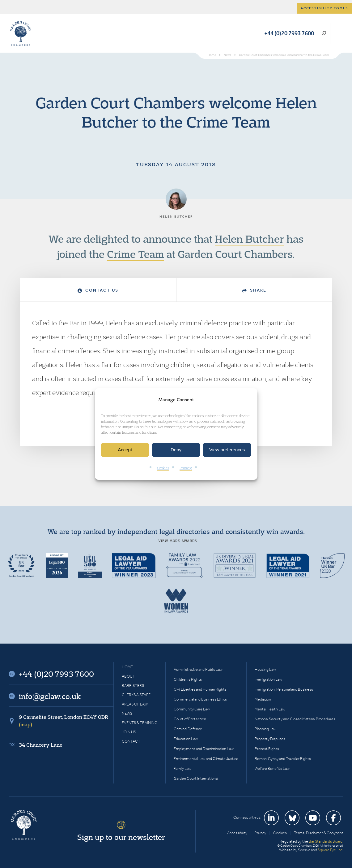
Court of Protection (190, 719)
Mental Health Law (270, 709)
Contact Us (98, 290)
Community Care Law (192, 709)
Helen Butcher (249, 239)
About (128, 676)
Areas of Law (135, 704)
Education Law (186, 739)
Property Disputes (270, 739)
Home (127, 667)
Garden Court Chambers (21, 33)
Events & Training (140, 723)
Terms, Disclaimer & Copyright (319, 833)
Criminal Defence (188, 729)
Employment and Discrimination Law (204, 749)
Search (324, 33)
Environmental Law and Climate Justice (206, 759)
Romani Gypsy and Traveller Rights (283, 759)
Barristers (133, 686)
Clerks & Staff (136, 695)
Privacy (186, 468)
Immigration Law (268, 679)
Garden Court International (196, 778)
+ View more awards (176, 541)
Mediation (263, 699)
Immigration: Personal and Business (284, 689)
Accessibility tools (324, 8)
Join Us (129, 732)
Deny (176, 450)
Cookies (163, 468)
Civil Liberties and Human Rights (200, 689)
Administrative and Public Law (198, 669)
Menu (338, 33)
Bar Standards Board (326, 841)
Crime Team (136, 254)
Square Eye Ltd (330, 850)
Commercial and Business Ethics (200, 699)
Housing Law (265, 669)
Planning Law (265, 729)
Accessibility (237, 833)
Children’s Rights (188, 679)
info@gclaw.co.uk (50, 696)
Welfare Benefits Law (272, 768)
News (127, 713)
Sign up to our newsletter (121, 837)
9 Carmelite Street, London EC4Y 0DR (64, 721)
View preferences (227, 450)
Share (254, 290)
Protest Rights (267, 749)
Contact (131, 741)
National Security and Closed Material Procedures (295, 719)
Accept (125, 450)
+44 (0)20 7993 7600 (289, 33)
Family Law (182, 768)
